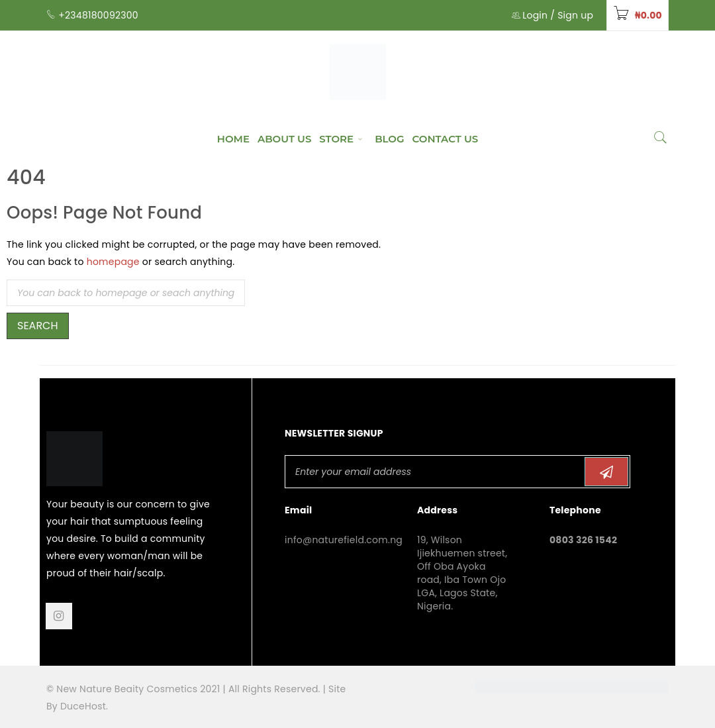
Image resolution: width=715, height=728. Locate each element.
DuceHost (83, 706)
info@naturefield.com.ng (344, 540)
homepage (113, 262)
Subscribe (606, 472)
